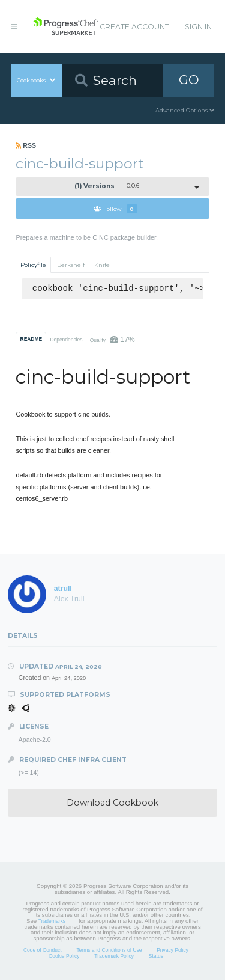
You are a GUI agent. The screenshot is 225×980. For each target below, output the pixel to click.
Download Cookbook (112, 803)
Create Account (134, 27)
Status (156, 956)
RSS (26, 145)
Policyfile (33, 265)
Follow (115, 209)
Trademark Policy (114, 956)
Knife (102, 265)
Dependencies (66, 340)
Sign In (198, 27)
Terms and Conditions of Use (109, 950)
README (31, 339)
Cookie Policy (64, 956)
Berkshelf (71, 265)
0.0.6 (107, 186)
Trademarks (52, 921)
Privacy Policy (172, 950)
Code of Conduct (43, 950)
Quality (112, 340)
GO (189, 80)
